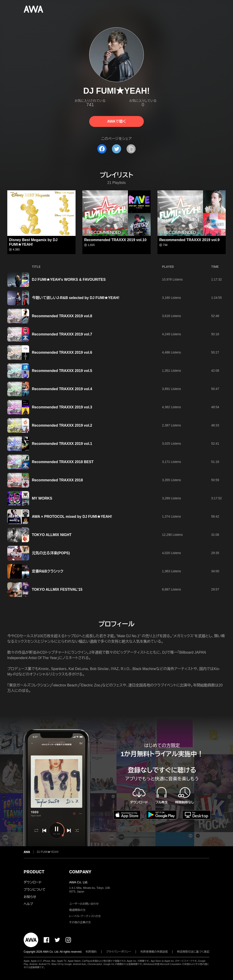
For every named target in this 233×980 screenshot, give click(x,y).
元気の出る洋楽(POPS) (51, 553)
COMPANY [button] (80, 872)
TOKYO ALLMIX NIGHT (52, 535)
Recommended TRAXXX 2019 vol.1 (62, 444)
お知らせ (30, 897)
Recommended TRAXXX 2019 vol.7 (62, 334)
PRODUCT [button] (34, 872)
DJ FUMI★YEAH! (48, 852)
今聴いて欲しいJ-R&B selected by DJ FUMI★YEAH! (76, 298)
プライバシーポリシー (119, 952)
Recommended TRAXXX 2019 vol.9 (189, 240)
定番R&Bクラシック (48, 571)
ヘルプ (28, 904)
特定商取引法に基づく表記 (193, 952)
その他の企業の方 (80, 922)
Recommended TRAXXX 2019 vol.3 (62, 407)
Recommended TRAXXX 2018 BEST (63, 462)
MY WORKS (42, 498)
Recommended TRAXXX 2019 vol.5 (62, 371)
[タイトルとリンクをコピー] (131, 149)
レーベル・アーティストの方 (85, 916)
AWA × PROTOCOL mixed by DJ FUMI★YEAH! (72, 517)
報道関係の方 (77, 910)
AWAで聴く (116, 121)
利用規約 (91, 952)
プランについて (35, 890)
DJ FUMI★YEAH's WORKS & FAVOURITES (69, 280)
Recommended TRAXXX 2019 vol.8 (62, 316)
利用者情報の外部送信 (154, 952)
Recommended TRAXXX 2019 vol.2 (62, 425)
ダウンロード (33, 882)
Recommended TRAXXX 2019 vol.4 (62, 389)
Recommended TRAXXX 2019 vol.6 (62, 352)
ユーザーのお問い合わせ (84, 904)
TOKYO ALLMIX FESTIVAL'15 (57, 589)
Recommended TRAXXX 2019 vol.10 (115, 240)
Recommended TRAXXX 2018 (57, 480)
